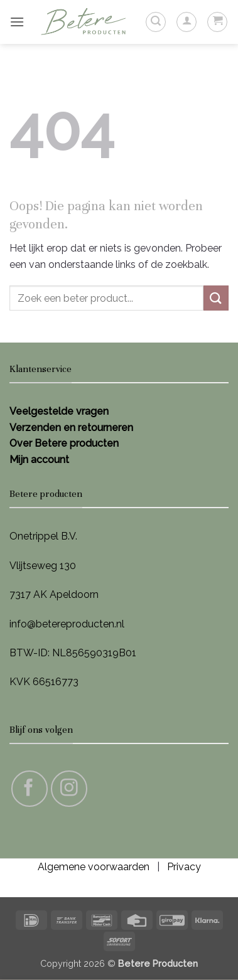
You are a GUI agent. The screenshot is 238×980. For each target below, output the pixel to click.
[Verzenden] (216, 298)
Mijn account (39, 460)
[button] (17, 22)
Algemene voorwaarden (94, 867)
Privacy (184, 867)
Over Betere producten (64, 443)
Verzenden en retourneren (71, 428)
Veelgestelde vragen (59, 411)
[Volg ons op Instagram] (69, 789)
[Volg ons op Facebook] (30, 789)
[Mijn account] (187, 22)
